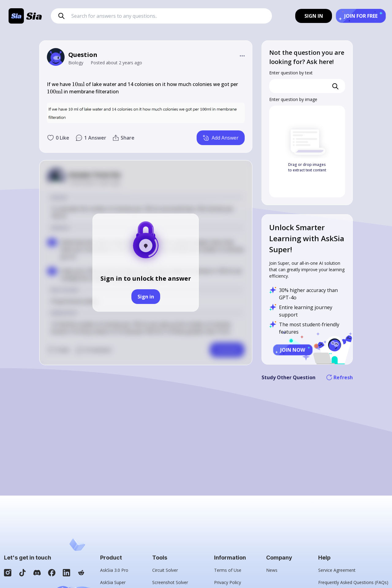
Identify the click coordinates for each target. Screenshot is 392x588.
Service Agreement (337, 570)
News (272, 570)
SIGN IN (314, 16)
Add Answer (221, 138)
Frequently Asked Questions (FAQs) (353, 582)
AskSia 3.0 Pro (114, 570)
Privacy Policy (228, 582)
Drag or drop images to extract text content (307, 167)
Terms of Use (228, 570)
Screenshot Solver (170, 582)
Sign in (146, 297)
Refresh (340, 377)
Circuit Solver (165, 570)
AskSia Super (113, 582)
